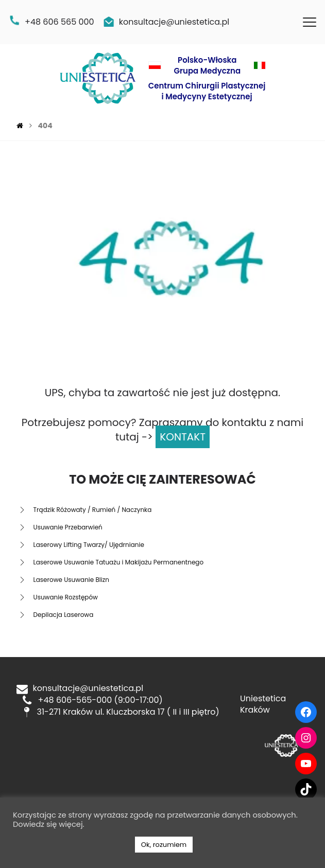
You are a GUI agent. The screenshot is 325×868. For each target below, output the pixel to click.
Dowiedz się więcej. (49, 824)
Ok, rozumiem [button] (164, 845)
